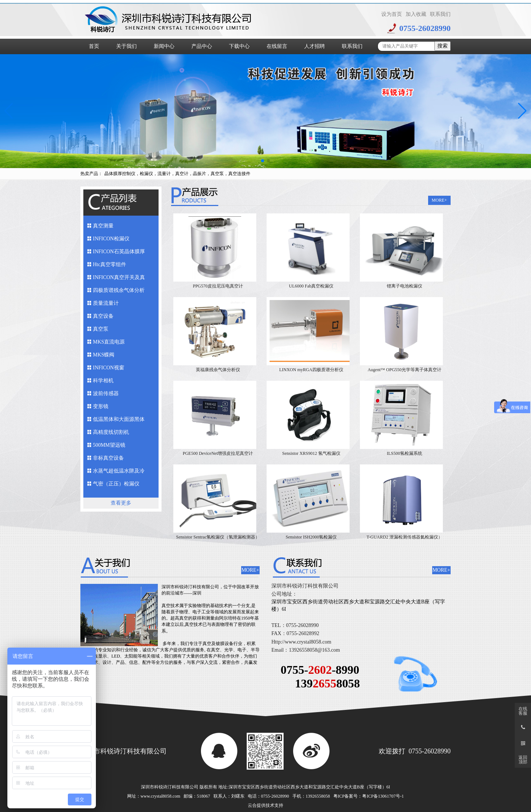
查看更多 (121, 503)
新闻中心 (164, 46)
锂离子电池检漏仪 (405, 286)
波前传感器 (106, 393)
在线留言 (277, 46)
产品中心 (202, 46)
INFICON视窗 (109, 368)
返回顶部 (523, 760)
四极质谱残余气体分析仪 (119, 292)
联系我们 (440, 14)
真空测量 (103, 226)
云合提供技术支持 (265, 805)
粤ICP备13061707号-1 (383, 796)
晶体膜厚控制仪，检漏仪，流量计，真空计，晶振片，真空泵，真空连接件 (177, 174)
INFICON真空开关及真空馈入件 (119, 279)
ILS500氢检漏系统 (405, 453)
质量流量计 (106, 303)
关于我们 (126, 46)
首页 (94, 46)
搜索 (442, 46)
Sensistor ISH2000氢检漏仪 (311, 537)
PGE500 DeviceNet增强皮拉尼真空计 (218, 453)
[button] (263, 161)
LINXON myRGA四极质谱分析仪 (311, 370)
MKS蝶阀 (104, 355)
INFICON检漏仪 (111, 239)
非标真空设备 (108, 458)
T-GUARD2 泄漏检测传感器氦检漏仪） (405, 537)
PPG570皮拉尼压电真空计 (218, 286)
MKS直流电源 (109, 342)
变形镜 (101, 406)
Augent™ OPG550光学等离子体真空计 (405, 370)
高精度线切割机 (111, 432)
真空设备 (103, 316)
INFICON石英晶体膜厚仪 (119, 253)
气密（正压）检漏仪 (116, 484)
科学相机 (103, 381)
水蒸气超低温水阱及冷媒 (119, 473)
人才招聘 (315, 46)
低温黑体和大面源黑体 (119, 419)
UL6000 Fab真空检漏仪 (311, 286)
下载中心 (239, 46)
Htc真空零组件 (110, 264)
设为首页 (392, 14)
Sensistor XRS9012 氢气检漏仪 (311, 453)
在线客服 (523, 711)
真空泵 (101, 329)
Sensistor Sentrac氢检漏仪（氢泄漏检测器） (218, 537)
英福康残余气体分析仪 (218, 370)
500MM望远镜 (109, 445)
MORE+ (439, 200)
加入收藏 (416, 14)
